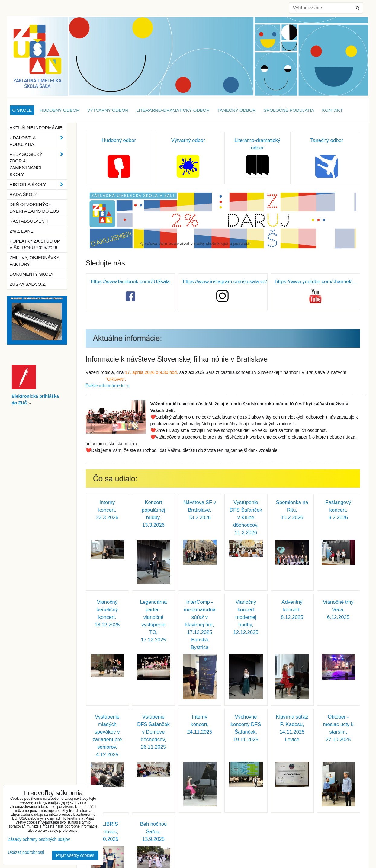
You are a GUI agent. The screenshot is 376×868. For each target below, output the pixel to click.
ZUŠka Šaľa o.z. (28, 284)
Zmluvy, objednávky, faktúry (35, 261)
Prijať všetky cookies (75, 855)
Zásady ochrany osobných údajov (39, 839)
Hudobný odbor (59, 110)
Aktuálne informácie (36, 128)
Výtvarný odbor (108, 110)
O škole (22, 110)
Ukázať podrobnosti (26, 852)
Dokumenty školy (32, 274)
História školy (38, 185)
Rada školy (24, 194)
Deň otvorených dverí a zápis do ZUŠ (34, 208)
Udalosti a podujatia (38, 141)
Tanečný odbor (237, 110)
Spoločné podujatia (289, 110)
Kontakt (332, 110)
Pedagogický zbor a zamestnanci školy (38, 164)
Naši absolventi (29, 221)
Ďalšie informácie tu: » (108, 386)
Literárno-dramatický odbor (173, 110)
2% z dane (22, 231)
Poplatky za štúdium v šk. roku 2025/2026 (35, 244)
